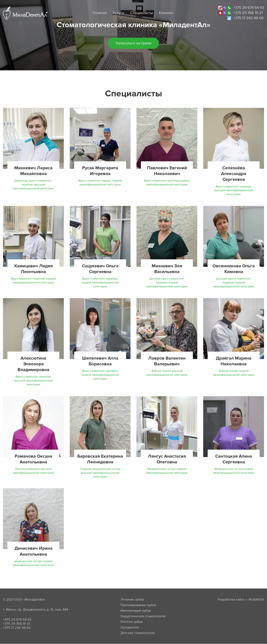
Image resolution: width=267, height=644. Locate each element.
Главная (100, 13)
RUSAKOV (256, 599)
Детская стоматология (138, 633)
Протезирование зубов (138, 605)
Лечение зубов (132, 599)
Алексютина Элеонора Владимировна (33, 364)
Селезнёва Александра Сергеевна (234, 174)
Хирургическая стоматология (143, 616)
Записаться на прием (133, 43)
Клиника (166, 13)
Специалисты (142, 13)
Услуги (118, 13)
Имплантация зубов (136, 611)
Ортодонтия (130, 627)
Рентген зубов (132, 622)
